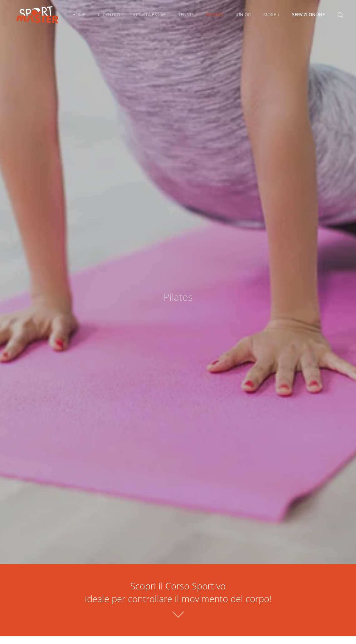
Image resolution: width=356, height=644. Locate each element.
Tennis (186, 15)
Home (79, 15)
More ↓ (271, 15)
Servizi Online (308, 15)
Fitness (215, 15)
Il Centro (109, 15)
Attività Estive (149, 15)
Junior (243, 15)
